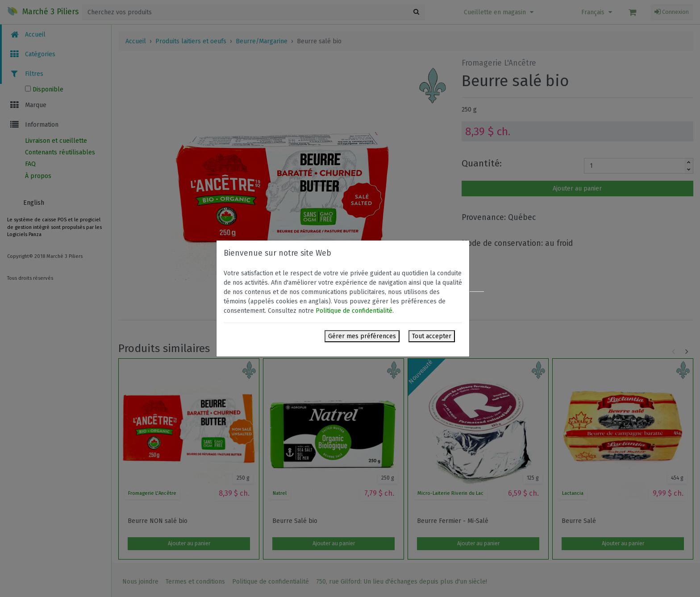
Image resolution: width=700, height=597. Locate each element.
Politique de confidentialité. (355, 311)
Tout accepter (432, 336)
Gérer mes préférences (362, 336)
